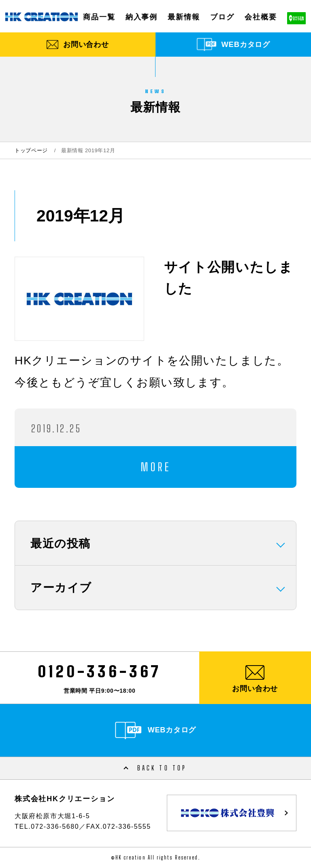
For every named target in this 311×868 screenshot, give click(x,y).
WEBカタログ (246, 44)
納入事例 (142, 17)
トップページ (31, 150)
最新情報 (184, 17)
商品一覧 (99, 17)
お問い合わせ (86, 44)
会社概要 (261, 17)
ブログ (222, 17)
